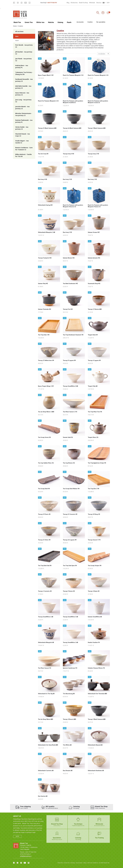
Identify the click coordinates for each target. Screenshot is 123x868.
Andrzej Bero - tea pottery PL (22, 66)
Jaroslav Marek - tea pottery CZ (22, 108)
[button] (104, 3)
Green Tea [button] (29, 22)
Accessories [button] (80, 22)
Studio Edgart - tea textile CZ (22, 142)
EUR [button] (108, 3)
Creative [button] (90, 22)
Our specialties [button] (101, 22)
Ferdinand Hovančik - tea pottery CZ (24, 80)
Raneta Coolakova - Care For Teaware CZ (24, 149)
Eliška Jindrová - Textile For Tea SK (23, 155)
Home (15, 26)
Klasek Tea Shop (83, 3)
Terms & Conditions (93, 863)
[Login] (103, 13)
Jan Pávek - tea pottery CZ (23, 60)
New (17, 36)
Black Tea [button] (17, 22)
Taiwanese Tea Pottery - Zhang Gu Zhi (24, 73)
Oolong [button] (60, 22)
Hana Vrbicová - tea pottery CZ (22, 94)
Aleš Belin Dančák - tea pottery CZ (23, 87)
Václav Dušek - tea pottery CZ (22, 128)
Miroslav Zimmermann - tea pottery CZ (24, 114)
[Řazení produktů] (104, 54)
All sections (19, 31)
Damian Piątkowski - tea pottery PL (24, 121)
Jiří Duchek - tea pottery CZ (24, 53)
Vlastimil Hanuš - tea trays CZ (23, 135)
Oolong (73, 863)
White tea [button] (40, 22)
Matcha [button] (51, 22)
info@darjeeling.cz (26, 856)
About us (99, 3)
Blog (68, 3)
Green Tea (67, 863)
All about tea (74, 3)
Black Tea (60, 863)
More (17, 836)
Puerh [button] (69, 22)
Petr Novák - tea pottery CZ (24, 46)
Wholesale (92, 3)
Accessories (79, 863)
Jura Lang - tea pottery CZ (23, 101)
